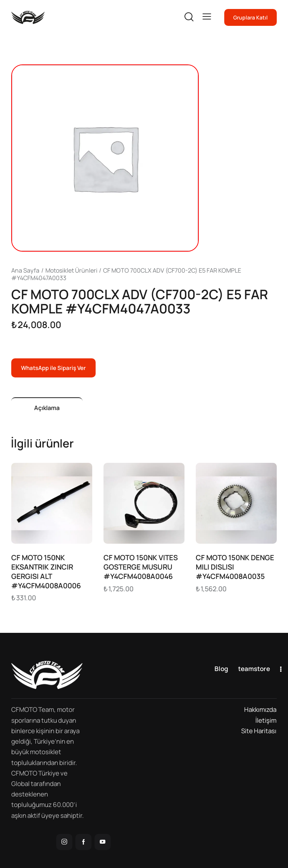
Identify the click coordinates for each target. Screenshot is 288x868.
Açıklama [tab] (47, 408)
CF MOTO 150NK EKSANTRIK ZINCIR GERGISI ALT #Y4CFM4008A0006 (46, 572)
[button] (207, 17)
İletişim (266, 720)
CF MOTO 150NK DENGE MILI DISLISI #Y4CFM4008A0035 (235, 567)
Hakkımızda (260, 709)
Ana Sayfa (25, 270)
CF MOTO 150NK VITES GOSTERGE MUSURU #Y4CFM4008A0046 (141, 567)
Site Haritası (259, 731)
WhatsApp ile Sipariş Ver (53, 368)
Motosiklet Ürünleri (71, 270)
